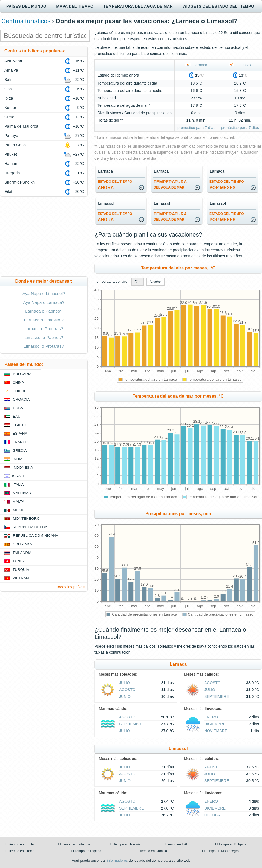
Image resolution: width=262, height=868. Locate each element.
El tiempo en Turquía (126, 844)
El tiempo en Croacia (152, 851)
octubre (214, 815)
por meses (227, 185)
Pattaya (11, 136)
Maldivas (22, 493)
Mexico (20, 510)
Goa (8, 89)
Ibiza (9, 98)
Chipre (20, 391)
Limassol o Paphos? (44, 337)
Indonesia (23, 467)
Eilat (8, 192)
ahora (115, 185)
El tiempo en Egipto (20, 844)
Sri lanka (23, 544)
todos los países (71, 587)
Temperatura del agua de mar (138, 6)
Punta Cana (15, 145)
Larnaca (196, 65)
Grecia (20, 450)
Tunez (19, 561)
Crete (9, 117)
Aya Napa (13, 61)
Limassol (240, 65)
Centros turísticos (26, 21)
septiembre (217, 696)
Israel (19, 476)
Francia (21, 442)
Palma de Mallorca (21, 126)
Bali (8, 80)
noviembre (216, 731)
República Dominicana (36, 536)
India (18, 459)
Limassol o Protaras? (44, 346)
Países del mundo (26, 6)
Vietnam (21, 578)
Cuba (18, 408)
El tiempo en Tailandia (74, 844)
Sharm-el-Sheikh (20, 182)
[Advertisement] (44, 237)
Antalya (11, 70)
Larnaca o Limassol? (44, 320)
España (20, 433)
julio (125, 683)
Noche (155, 282)
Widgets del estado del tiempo (218, 6)
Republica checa (30, 527)
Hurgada (12, 173)
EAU (17, 416)
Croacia (21, 399)
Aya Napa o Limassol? (44, 293)
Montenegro (26, 519)
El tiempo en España (86, 851)
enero (211, 717)
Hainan (11, 164)
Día (138, 282)
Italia (18, 484)
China (18, 382)
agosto (127, 690)
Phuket (11, 154)
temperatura (170, 184)
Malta (18, 502)
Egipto (20, 425)
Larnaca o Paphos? (44, 311)
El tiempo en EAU (176, 844)
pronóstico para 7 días (196, 128)
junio (125, 696)
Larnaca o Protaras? (44, 329)
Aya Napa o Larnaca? (44, 302)
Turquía (21, 570)
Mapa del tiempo (75, 6)
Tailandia (22, 553)
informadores (117, 860)
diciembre (215, 724)
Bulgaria (22, 374)
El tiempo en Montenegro (220, 851)
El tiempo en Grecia (20, 851)
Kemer (10, 108)
